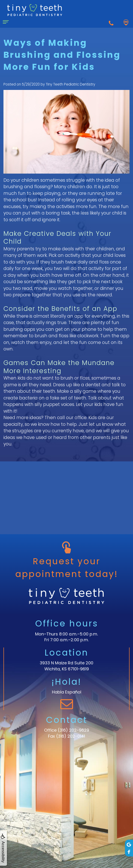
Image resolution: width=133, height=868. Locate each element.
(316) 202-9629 (73, 730)
